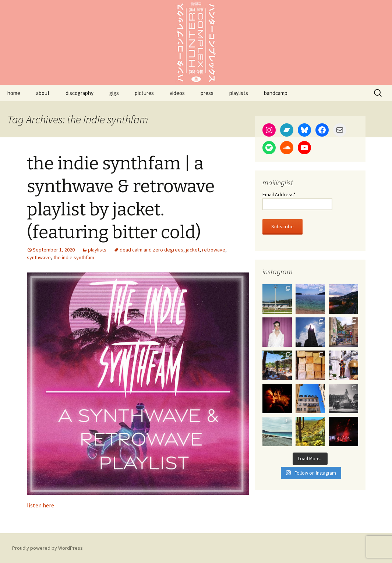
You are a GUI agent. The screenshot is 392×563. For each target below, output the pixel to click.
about (43, 93)
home (14, 93)
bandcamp (276, 93)
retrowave (214, 250)
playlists (239, 93)
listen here (40, 505)
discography (80, 93)
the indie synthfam (74, 257)
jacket (193, 250)
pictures (144, 93)
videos (177, 93)
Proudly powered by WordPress (47, 548)
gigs (114, 93)
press (207, 93)
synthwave (39, 257)
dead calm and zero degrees (151, 250)
